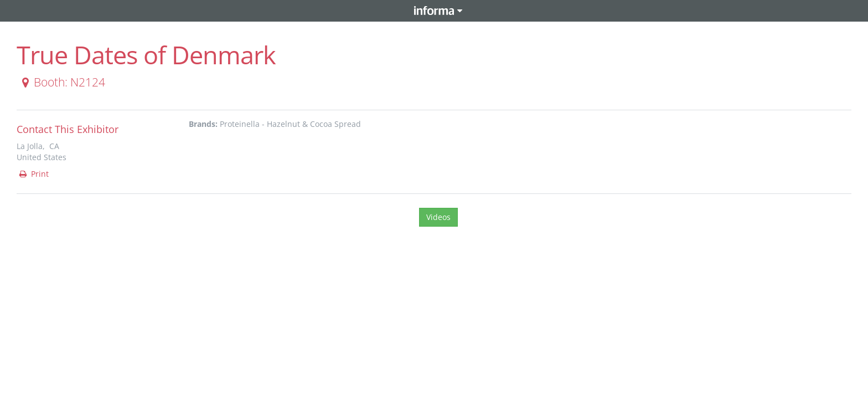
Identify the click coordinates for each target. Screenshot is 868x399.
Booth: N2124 (61, 82)
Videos (438, 217)
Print (33, 174)
